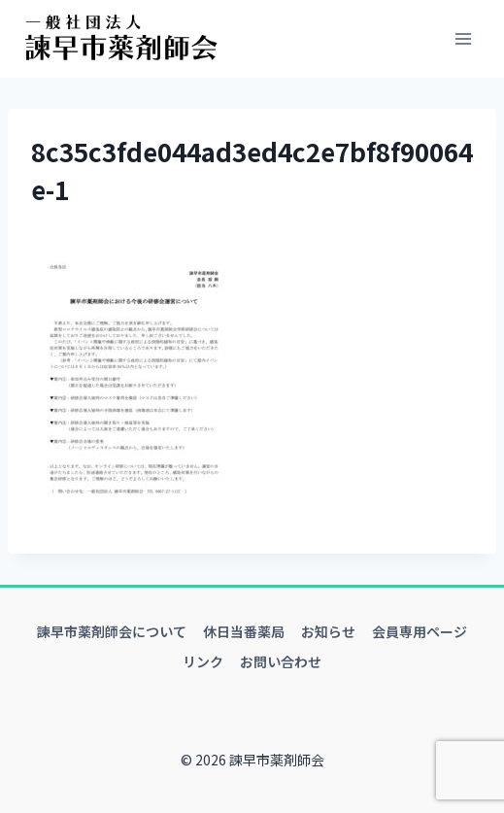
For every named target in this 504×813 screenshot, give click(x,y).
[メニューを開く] (463, 38)
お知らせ (328, 631)
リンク (203, 661)
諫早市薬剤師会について (112, 631)
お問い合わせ (281, 661)
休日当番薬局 (244, 631)
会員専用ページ (420, 631)
